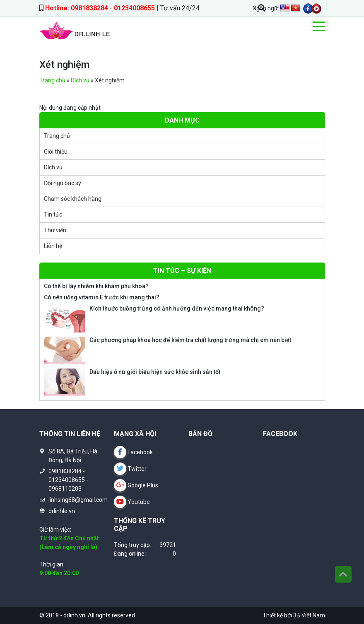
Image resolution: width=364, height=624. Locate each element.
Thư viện (55, 230)
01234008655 (134, 8)
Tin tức (53, 214)
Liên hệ (53, 246)
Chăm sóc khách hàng (73, 199)
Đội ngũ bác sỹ (63, 183)
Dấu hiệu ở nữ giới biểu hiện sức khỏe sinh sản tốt (155, 372)
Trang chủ (52, 80)
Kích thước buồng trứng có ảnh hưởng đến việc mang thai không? (177, 308)
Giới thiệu (56, 152)
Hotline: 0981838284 (77, 8)
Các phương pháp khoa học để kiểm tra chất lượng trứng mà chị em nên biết (190, 340)
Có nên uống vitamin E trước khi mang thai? (102, 297)
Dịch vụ (80, 80)
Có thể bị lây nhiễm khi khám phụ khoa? (96, 286)
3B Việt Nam (309, 615)
